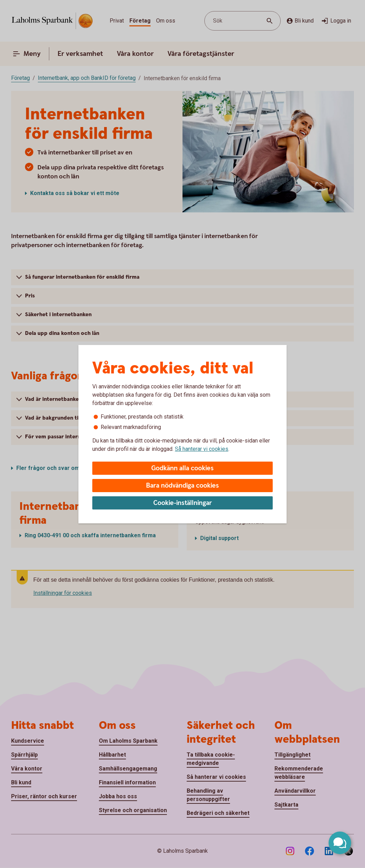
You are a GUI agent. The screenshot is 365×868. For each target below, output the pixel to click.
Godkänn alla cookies (182, 468)
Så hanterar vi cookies (202, 449)
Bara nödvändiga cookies (182, 486)
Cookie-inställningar (183, 503)
